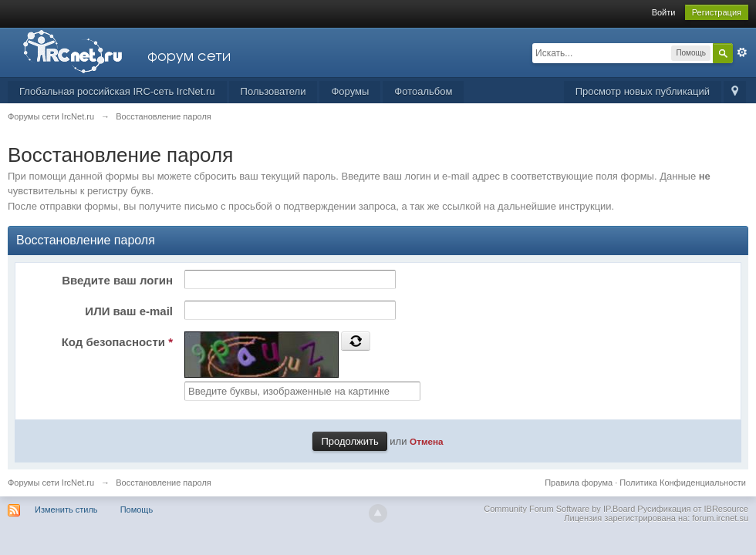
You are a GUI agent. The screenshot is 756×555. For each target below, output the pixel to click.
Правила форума (579, 483)
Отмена (427, 441)
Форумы (350, 91)
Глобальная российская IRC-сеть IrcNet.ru (117, 91)
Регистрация (717, 12)
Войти (664, 12)
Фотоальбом (423, 91)
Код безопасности (117, 342)
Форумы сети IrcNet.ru (51, 483)
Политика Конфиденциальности (683, 483)
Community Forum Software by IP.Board (559, 509)
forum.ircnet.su (720, 518)
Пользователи (273, 91)
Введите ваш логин (117, 280)
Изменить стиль (66, 510)
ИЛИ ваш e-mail (129, 311)
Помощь (137, 510)
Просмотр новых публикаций (643, 91)
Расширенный (742, 52)
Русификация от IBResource (692, 509)
